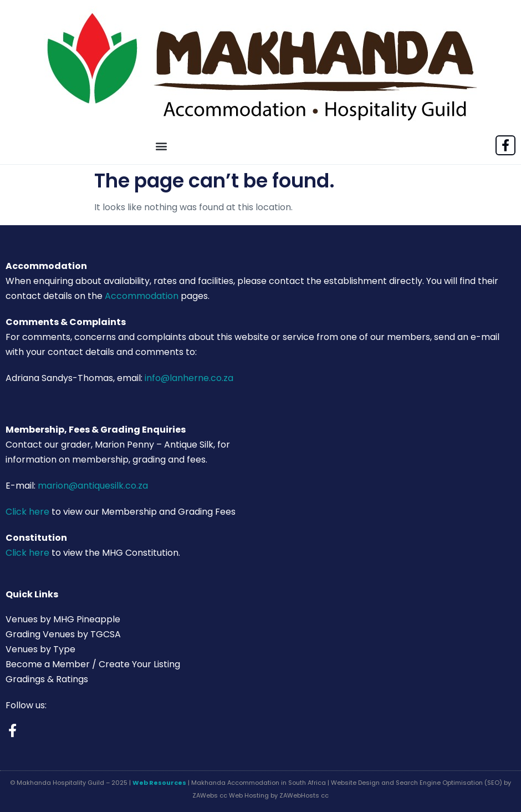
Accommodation (142, 296)
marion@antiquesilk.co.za (93, 486)
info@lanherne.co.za (189, 378)
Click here (27, 512)
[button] (162, 146)
